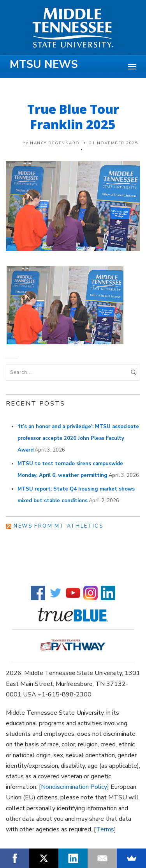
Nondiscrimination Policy (74, 787)
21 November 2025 (113, 143)
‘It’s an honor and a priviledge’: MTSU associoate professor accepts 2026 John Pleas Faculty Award (78, 438)
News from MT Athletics (58, 526)
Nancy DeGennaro (55, 143)
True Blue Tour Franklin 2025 (73, 117)
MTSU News (44, 64)
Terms (105, 829)
